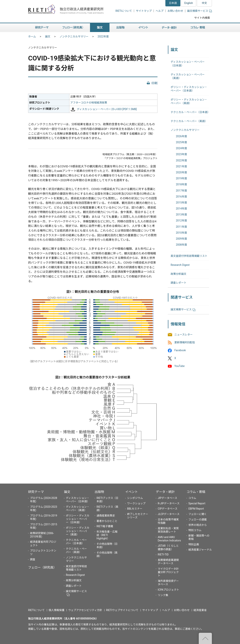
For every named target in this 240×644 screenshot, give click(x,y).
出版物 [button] (120, 28)
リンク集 (163, 595)
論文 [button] (100, 28)
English (189, 3)
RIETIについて (124, 11)
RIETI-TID (163, 555)
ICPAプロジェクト (168, 590)
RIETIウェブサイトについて (122, 610)
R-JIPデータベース (169, 503)
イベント (132, 492)
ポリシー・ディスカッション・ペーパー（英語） (78, 531)
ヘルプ (160, 11)
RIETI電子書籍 (105, 526)
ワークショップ (136, 503)
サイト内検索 (202, 18)
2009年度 (181, 239)
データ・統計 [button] (169, 28)
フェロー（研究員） (42, 567)
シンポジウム (135, 498)
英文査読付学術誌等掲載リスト (189, 256)
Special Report (197, 503)
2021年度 (181, 166)
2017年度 (181, 191)
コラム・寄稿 (196, 492)
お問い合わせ (175, 11)
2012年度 (181, 221)
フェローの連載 (198, 520)
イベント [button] (143, 28)
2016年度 (181, 197)
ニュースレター (183, 335)
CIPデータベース (168, 509)
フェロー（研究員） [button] (73, 28)
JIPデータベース (167, 498)
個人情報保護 (56, 610)
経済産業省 (200, 610)
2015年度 (181, 203)
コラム (192, 498)
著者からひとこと (107, 521)
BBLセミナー (135, 509)
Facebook (180, 350)
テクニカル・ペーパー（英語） (189, 121)
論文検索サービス (199, 11)
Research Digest (180, 265)
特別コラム (195, 530)
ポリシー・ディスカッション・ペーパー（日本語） (78, 519)
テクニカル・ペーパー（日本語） (190, 112)
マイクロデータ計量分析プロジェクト (168, 572)
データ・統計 (165, 492)
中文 (204, 3)
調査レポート (178, 283)
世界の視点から (198, 525)
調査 (33, 559)
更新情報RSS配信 (185, 342)
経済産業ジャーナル (200, 550)
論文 (48, 37)
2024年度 (181, 148)
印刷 (154, 83)
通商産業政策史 (106, 516)
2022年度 (103, 37)
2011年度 (181, 227)
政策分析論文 (178, 274)
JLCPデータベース (169, 514)
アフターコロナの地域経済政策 (89, 103)
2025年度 (181, 142)
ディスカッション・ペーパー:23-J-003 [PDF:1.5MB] (107, 109)
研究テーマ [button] (42, 28)
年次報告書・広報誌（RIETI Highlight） (107, 535)
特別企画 (194, 544)
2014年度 (181, 209)
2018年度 (181, 184)
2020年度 (181, 172)
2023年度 (181, 154)
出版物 (99, 492)
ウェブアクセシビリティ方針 (85, 610)
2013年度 (181, 215)
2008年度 (181, 245)
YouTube (179, 366)
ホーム (32, 37)
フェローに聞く (198, 514)
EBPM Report (196, 509)
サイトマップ (144, 11)
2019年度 (181, 178)
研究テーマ (36, 492)
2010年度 (181, 233)
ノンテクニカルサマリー (74, 37)
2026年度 (181, 136)
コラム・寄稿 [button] (198, 28)
